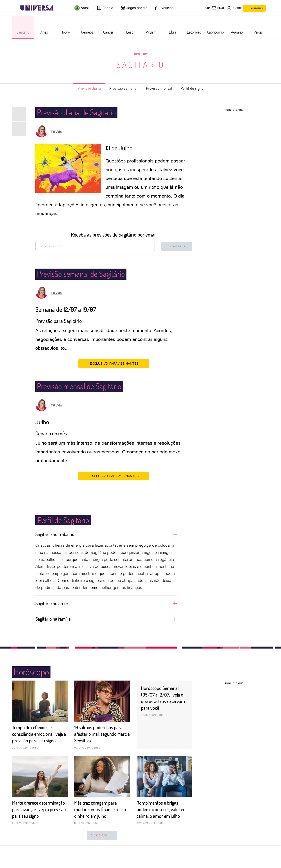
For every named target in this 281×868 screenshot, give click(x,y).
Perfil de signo (192, 88)
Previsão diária (89, 88)
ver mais (102, 836)
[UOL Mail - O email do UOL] (218, 8)
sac (207, 8)
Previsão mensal (159, 88)
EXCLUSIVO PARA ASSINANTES (114, 363)
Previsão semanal (123, 88)
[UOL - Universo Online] (57, 8)
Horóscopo (140, 54)
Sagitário (141, 64)
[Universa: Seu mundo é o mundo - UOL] (37, 8)
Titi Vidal (57, 132)
